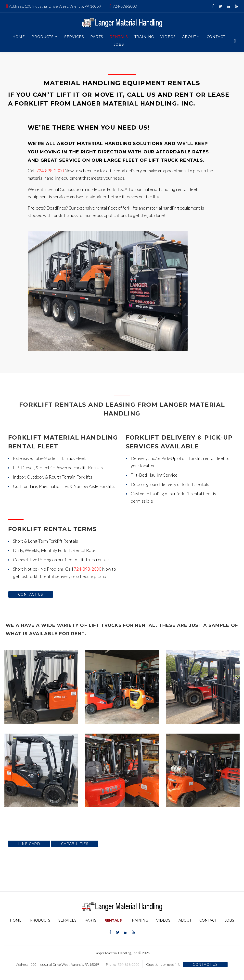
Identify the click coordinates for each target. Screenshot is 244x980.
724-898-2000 (125, 6)
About (189, 37)
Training (144, 37)
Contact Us (31, 594)
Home (19, 37)
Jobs (119, 45)
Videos (168, 37)
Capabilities (75, 844)
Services (74, 37)
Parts (97, 37)
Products (43, 37)
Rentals (119, 37)
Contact (216, 37)
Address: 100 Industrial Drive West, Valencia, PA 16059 (55, 6)
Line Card (29, 844)
